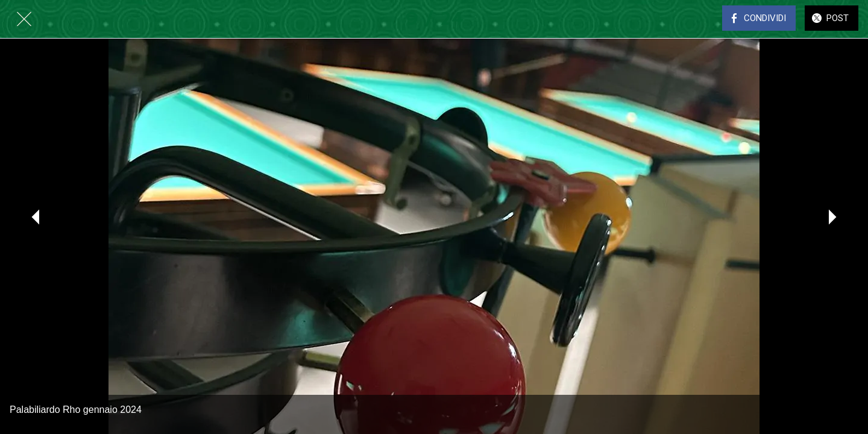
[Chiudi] (24, 19)
